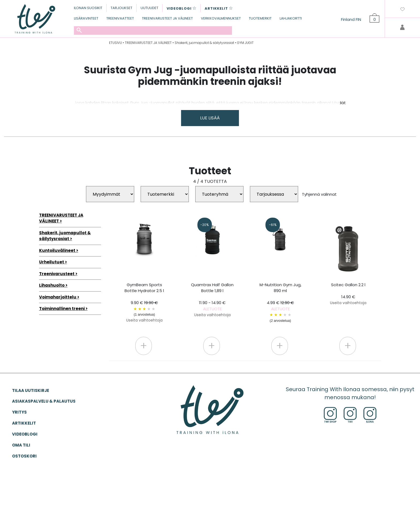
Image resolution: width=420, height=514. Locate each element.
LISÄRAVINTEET (86, 18)
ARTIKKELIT (24, 423)
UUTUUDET (149, 8)
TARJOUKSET (121, 8)
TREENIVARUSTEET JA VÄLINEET (167, 18)
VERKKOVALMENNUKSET (221, 18)
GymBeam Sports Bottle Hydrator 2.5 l (144, 303)
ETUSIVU (115, 43)
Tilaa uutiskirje (31, 390)
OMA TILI (21, 445)
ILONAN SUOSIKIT (88, 8)
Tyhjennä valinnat (319, 194)
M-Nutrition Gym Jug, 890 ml (280, 303)
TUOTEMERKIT (260, 18)
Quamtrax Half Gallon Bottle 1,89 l (212, 300)
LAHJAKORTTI (291, 18)
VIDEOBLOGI (25, 434)
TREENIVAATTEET (120, 18)
